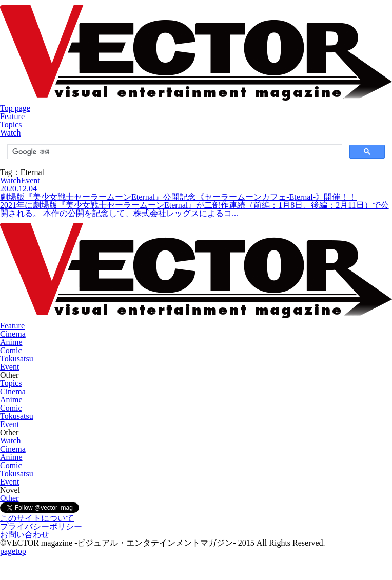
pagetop (13, 551)
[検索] (174, 152)
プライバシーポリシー (41, 526)
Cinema (13, 334)
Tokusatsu (17, 359)
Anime (11, 342)
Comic (11, 350)
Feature (12, 116)
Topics (11, 124)
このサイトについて (37, 518)
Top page (15, 108)
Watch (10, 133)
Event (9, 367)
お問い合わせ (25, 535)
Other (9, 498)
